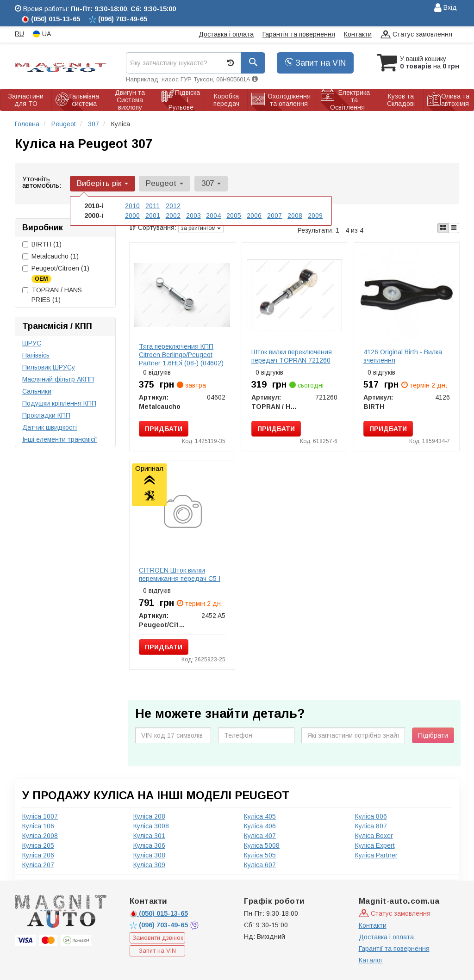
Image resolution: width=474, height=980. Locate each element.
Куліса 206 (38, 855)
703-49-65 (160, 925)
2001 (153, 216)
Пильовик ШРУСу (49, 367)
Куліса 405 (260, 816)
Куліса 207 (38, 865)
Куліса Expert (375, 845)
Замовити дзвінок (158, 938)
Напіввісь (36, 355)
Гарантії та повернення (394, 949)
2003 (193, 216)
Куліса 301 (149, 836)
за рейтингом (201, 228)
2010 (132, 206)
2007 (274, 216)
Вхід (446, 8)
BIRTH (42, 244)
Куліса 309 (149, 865)
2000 (132, 216)
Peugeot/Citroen (56, 274)
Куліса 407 (260, 836)
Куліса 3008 (151, 826)
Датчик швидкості (50, 427)
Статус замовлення (416, 35)
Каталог (371, 960)
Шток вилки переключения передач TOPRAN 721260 (292, 356)
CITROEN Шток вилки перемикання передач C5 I (180, 574)
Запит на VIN (315, 63)
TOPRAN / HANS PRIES (52, 295)
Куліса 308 (149, 855)
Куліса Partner (376, 855)
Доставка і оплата (226, 34)
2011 (153, 206)
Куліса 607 (260, 865)
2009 (315, 216)
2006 (254, 216)
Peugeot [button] (165, 183)
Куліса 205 (38, 845)
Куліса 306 (149, 845)
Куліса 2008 (40, 836)
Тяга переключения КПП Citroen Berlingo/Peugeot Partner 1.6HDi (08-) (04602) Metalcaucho (181, 359)
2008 (295, 216)
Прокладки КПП (46, 415)
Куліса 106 (38, 826)
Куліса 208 (149, 816)
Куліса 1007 (40, 816)
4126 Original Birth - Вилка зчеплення (403, 356)
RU (19, 34)
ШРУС (32, 343)
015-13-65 (159, 913)
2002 (173, 216)
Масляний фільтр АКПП (58, 379)
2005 (234, 216)
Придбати (164, 429)
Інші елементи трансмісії (60, 439)
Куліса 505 (260, 855)
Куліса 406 (260, 826)
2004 (213, 216)
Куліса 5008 (262, 845)
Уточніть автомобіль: (42, 182)
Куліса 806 (371, 816)
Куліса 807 (371, 826)
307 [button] (211, 183)
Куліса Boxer (374, 836)
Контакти (358, 34)
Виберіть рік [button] (103, 183)
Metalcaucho (50, 256)
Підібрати (433, 735)
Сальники (37, 391)
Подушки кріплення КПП (59, 403)
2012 (173, 206)
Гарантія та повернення (299, 34)
